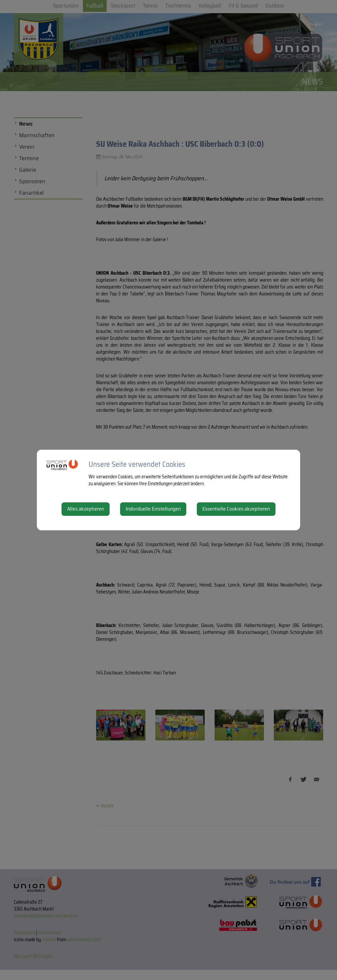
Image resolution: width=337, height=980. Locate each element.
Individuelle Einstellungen (153, 509)
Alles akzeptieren (86, 509)
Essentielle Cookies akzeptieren (236, 509)
